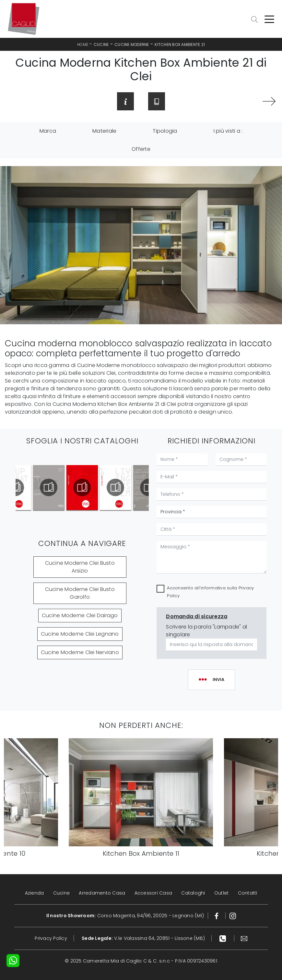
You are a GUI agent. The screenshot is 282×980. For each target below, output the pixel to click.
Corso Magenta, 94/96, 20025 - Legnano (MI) (125, 916)
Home (83, 45)
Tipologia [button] (165, 131)
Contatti (248, 893)
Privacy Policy (51, 938)
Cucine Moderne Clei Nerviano (80, 652)
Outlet (222, 893)
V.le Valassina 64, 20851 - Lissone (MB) (143, 938)
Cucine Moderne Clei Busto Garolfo (80, 593)
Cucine (101, 45)
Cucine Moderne (132, 45)
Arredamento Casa (102, 893)
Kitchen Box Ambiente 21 (180, 45)
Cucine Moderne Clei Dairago (80, 615)
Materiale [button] (104, 131)
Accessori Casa (153, 893)
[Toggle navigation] (269, 19)
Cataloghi (193, 893)
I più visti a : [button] (228, 131)
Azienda (35, 893)
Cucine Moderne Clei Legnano (80, 634)
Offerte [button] (141, 149)
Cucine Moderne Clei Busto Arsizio (80, 567)
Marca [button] (48, 131)
